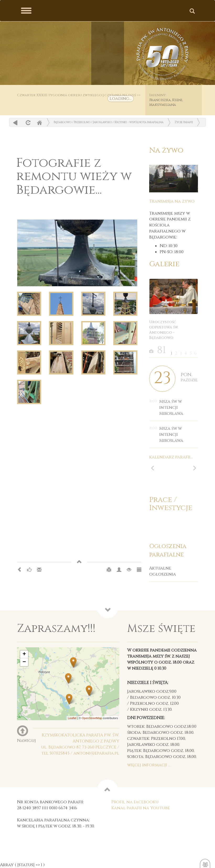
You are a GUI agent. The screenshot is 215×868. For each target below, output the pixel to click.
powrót (15, 123)
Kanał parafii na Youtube (141, 808)
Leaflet (72, 718)
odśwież (27, 123)
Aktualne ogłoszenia (163, 571)
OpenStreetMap (92, 718)
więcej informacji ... (149, 765)
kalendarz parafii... (171, 457)
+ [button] (24, 654)
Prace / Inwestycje (171, 504)
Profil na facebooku (135, 802)
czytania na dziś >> (122, 95)
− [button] (24, 662)
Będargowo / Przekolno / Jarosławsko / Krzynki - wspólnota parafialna (109, 122)
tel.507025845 (55, 753)
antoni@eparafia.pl (96, 753)
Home (39, 123)
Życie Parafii (184, 122)
